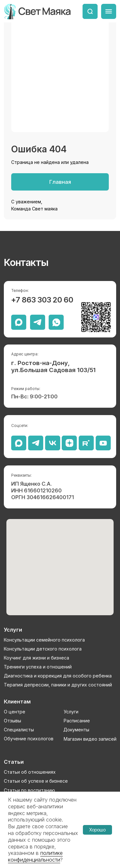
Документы (76, 730)
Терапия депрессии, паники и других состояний (58, 685)
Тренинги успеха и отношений (38, 667)
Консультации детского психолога (43, 649)
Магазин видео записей (90, 739)
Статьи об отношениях (30, 772)
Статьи (14, 762)
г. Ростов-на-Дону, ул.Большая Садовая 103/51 (53, 366)
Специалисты (19, 730)
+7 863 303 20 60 (42, 300)
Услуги (71, 712)
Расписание (77, 721)
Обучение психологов (29, 739)
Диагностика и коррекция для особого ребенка (58, 676)
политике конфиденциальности (35, 856)
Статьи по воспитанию (29, 790)
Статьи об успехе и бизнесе (36, 781)
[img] (90, 11)
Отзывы (12, 721)
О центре (15, 712)
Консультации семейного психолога (44, 640)
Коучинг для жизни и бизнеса (36, 658)
